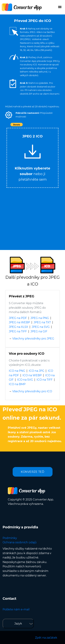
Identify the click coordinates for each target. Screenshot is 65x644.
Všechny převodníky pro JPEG (33, 339)
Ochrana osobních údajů (20, 542)
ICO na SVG (25, 380)
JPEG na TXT (42, 322)
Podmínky (10, 538)
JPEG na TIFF (18, 331)
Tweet (53, 126)
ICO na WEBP (32, 375)
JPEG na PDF (18, 318)
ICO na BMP (17, 384)
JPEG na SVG (41, 327)
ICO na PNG (17, 371)
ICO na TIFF (45, 380)
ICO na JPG (36, 371)
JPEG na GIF (39, 331)
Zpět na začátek (46, 638)
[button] (9, 115)
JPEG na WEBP (19, 322)
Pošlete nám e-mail (16, 609)
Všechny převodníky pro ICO (32, 391)
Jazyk (18, 624)
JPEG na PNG (40, 318)
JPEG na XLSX (18, 327)
